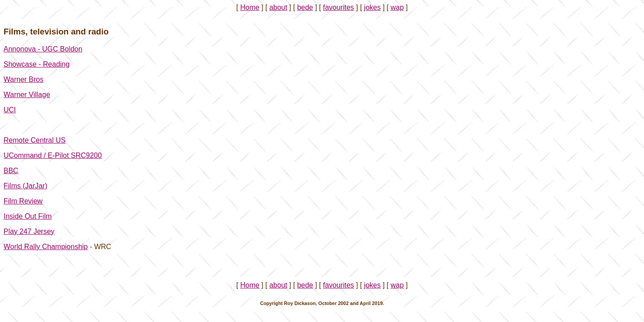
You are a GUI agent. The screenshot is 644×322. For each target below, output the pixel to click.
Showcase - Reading (37, 64)
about (278, 7)
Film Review (23, 201)
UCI (10, 110)
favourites (338, 7)
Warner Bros (23, 79)
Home (250, 7)
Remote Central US (35, 140)
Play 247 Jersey (29, 231)
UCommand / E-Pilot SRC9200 (53, 155)
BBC (11, 171)
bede (305, 7)
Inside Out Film (28, 216)
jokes (372, 7)
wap (397, 7)
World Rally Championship (46, 247)
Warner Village (27, 95)
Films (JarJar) (25, 186)
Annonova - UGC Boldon (43, 49)
